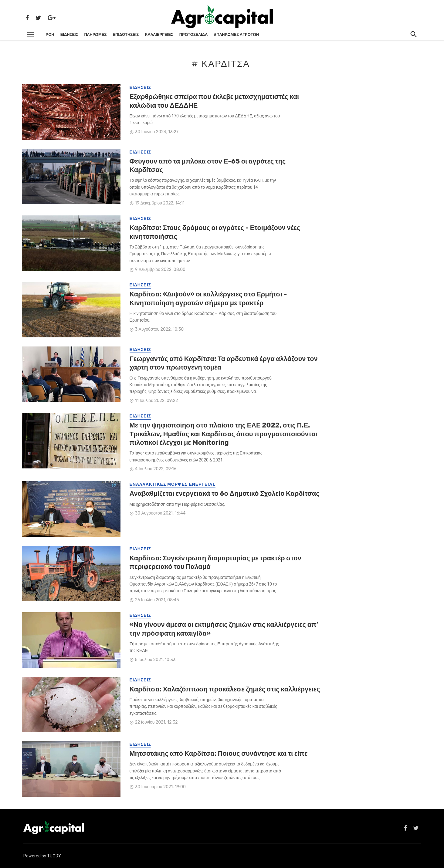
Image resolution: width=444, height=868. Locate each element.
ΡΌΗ (50, 34)
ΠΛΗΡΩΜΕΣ (95, 34)
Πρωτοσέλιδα (194, 34)
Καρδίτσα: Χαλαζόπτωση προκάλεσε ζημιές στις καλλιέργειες (225, 689)
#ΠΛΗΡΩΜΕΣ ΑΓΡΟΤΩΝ (236, 34)
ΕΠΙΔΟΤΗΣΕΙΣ (126, 34)
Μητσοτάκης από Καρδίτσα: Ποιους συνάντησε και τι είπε (219, 753)
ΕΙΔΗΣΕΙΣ (69, 34)
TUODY (54, 856)
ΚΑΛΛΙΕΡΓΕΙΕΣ (159, 34)
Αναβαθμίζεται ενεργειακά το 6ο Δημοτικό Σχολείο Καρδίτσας (225, 493)
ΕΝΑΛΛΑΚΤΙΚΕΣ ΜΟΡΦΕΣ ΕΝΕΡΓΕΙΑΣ (173, 484)
